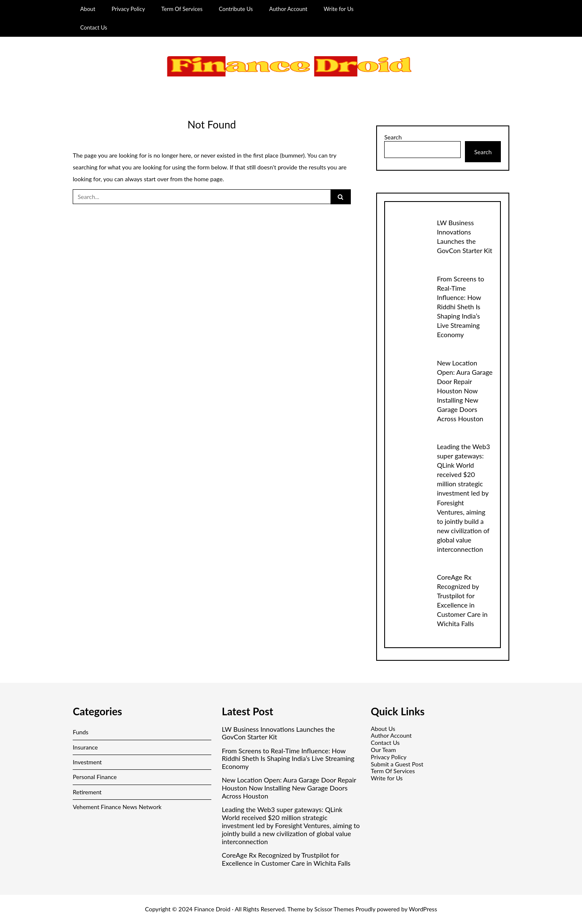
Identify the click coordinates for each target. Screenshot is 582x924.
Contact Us (94, 27)
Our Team (383, 750)
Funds (81, 732)
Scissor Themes (334, 909)
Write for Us (339, 9)
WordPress (423, 909)
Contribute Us (236, 9)
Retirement (87, 792)
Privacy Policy (128, 9)
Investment (87, 762)
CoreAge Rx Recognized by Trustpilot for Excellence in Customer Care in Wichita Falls (286, 859)
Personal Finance (95, 777)
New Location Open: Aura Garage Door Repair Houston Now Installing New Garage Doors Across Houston (465, 391)
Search (393, 137)
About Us (383, 729)
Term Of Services (182, 9)
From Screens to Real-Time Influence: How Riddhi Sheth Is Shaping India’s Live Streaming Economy (461, 307)
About (88, 9)
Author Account (288, 9)
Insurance (85, 747)
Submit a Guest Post (397, 764)
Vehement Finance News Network (117, 807)
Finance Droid (212, 909)
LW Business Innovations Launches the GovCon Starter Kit (279, 733)
